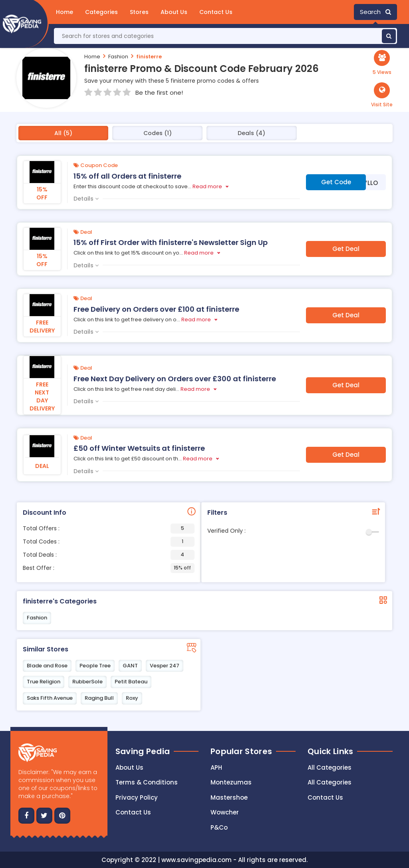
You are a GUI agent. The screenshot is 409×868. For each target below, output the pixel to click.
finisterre (149, 57)
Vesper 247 (165, 666)
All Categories (330, 767)
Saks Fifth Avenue (50, 698)
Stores (139, 12)
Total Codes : (109, 542)
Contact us (133, 812)
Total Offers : (109, 529)
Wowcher (225, 812)
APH (216, 767)
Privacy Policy (137, 797)
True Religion (44, 682)
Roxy (132, 698)
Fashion (118, 57)
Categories (101, 12)
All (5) (63, 133)
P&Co (219, 827)
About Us (174, 12)
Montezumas (231, 782)
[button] (382, 95)
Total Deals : (109, 555)
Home (65, 12)
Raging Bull (99, 698)
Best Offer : (109, 568)
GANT (130, 666)
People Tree (95, 666)
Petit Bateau (131, 682)
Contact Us (216, 12)
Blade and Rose (47, 666)
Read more (207, 186)
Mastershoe (229, 797)
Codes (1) (158, 133)
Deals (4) (251, 133)
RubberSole (87, 682)
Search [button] (375, 12)
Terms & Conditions (147, 782)
